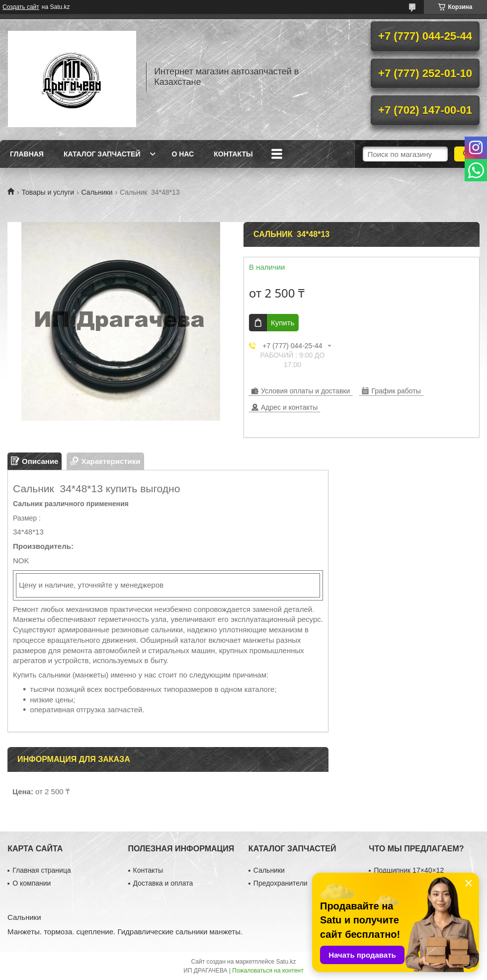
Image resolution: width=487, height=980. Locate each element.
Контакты (233, 154)
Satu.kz (286, 962)
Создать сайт (21, 7)
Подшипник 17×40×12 (409, 870)
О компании (32, 883)
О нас (183, 154)
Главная (27, 154)
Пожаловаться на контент (268, 971)
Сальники (97, 192)
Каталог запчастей (102, 154)
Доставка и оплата (163, 883)
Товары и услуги (48, 192)
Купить (283, 323)
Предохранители (281, 883)
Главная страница (42, 870)
